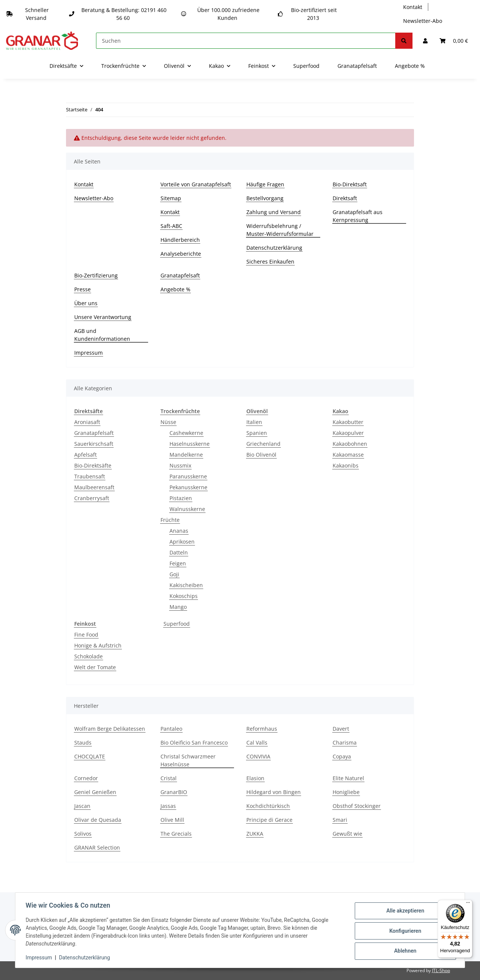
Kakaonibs (346, 465)
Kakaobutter (348, 422)
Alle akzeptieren (403, 911)
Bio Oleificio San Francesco (194, 742)
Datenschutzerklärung (274, 248)
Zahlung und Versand (274, 212)
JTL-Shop (441, 970)
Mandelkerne (186, 455)
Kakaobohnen (350, 444)
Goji (174, 574)
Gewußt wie (347, 834)
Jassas (168, 806)
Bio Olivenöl (261, 455)
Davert (341, 729)
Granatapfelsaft (357, 66)
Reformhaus (262, 729)
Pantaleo (171, 729)
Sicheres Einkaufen (270, 261)
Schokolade (88, 656)
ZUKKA (255, 834)
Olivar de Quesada (98, 820)
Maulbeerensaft (94, 487)
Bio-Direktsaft (350, 184)
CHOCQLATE (90, 756)
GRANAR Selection (97, 847)
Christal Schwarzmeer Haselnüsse (188, 760)
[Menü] (468, 904)
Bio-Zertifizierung (96, 275)
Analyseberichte (181, 254)
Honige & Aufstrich (98, 645)
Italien (254, 422)
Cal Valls (257, 742)
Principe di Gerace (269, 820)
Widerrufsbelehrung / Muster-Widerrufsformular (280, 230)
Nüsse (168, 422)
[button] (425, 41)
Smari (340, 820)
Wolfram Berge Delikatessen (110, 729)
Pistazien (181, 498)
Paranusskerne (188, 476)
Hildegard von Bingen (274, 792)
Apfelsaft (85, 455)
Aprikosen (182, 542)
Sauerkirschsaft (94, 444)
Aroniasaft (87, 422)
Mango (178, 607)
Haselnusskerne (190, 444)
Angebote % (410, 66)
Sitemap (171, 198)
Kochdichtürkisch (268, 806)
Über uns (86, 303)
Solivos (83, 834)
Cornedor (86, 778)
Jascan (82, 806)
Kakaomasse (348, 455)
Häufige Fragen (265, 184)
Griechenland (263, 444)
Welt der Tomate (95, 667)
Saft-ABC (171, 226)
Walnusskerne (187, 509)
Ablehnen (403, 950)
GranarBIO (174, 792)
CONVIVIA (258, 756)
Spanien (257, 433)
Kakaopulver (348, 433)
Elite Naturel (348, 778)
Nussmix (180, 465)
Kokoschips (184, 596)
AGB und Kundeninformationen (102, 335)
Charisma (345, 742)
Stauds (83, 742)
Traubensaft (90, 476)
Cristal (169, 778)
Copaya (342, 756)
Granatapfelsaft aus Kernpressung (358, 216)
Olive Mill (172, 820)
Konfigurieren (403, 931)
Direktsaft (345, 198)
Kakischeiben (186, 585)
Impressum (88, 353)
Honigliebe (346, 792)
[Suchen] (246, 41)
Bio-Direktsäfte (93, 465)
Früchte (170, 520)
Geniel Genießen (95, 792)
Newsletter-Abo (423, 21)
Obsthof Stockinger (357, 806)
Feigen (178, 563)
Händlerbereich (180, 240)
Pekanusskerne (188, 487)
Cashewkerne (186, 433)
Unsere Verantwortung (103, 317)
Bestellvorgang (265, 198)
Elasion (255, 778)
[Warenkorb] (454, 41)
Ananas (179, 531)
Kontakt (413, 7)
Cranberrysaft (92, 498)
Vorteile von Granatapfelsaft (196, 184)
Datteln (179, 552)
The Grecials (176, 834)
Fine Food (86, 635)
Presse (82, 289)
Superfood (177, 624)
